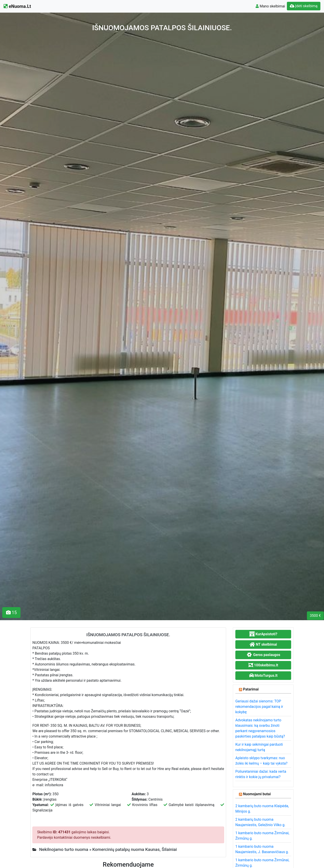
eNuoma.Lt (17, 6)
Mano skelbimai (270, 6)
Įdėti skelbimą (304, 6)
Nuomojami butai (257, 794)
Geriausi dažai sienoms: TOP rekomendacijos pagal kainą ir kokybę (259, 707)
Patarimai (251, 689)
